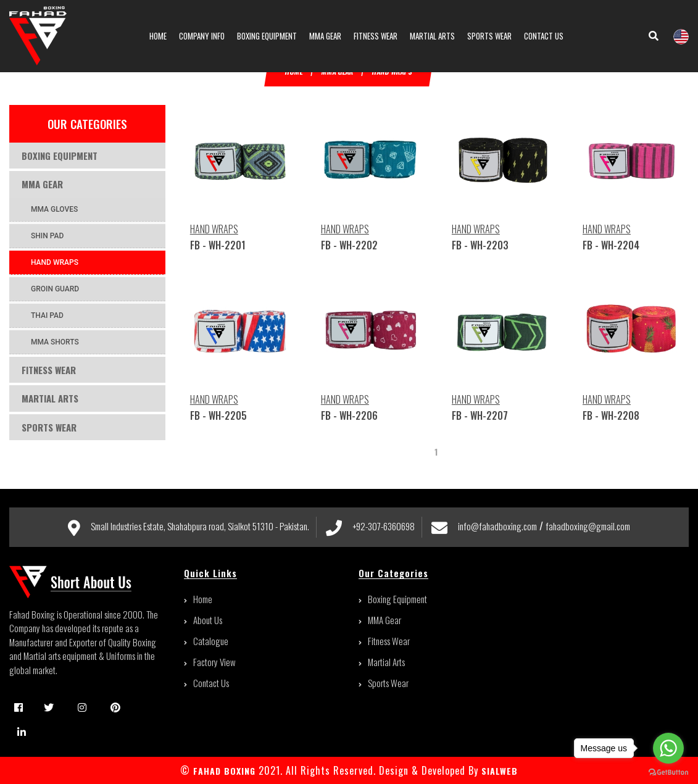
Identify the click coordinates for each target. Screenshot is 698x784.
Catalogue (206, 641)
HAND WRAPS (55, 262)
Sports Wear (49, 427)
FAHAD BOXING (224, 771)
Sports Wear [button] (489, 36)
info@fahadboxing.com (497, 526)
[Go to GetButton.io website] (668, 772)
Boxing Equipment (60, 156)
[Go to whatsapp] (668, 748)
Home (158, 36)
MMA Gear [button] (325, 36)
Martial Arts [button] (432, 36)
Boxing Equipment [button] (267, 36)
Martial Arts (50, 398)
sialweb (498, 771)
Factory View (210, 662)
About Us (203, 620)
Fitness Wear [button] (376, 36)
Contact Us (206, 683)
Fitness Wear (49, 370)
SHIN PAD (47, 236)
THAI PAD (47, 315)
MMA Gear (42, 184)
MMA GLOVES (54, 209)
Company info (202, 36)
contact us (544, 36)
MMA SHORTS (55, 342)
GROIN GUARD (55, 289)
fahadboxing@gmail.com (588, 526)
